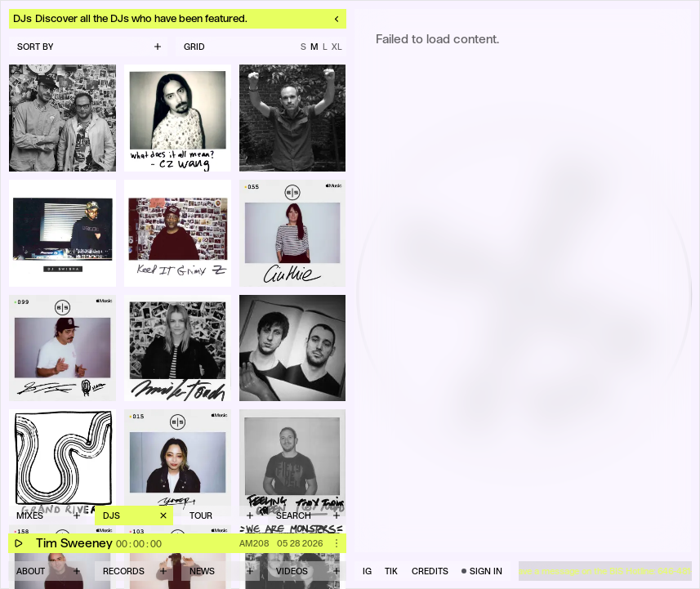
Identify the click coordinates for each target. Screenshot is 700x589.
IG (367, 571)
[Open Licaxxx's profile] (178, 463)
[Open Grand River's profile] (62, 463)
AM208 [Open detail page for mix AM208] (254, 543)
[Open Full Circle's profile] (62, 118)
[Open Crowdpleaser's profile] (293, 348)
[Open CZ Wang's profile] (178, 118)
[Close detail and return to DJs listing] (178, 19)
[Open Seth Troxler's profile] (62, 348)
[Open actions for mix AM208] (337, 543)
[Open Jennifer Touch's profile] (178, 348)
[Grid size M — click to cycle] (261, 47)
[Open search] (307, 515)
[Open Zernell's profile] (178, 233)
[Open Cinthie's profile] (293, 233)
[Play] (18, 543)
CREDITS (430, 571)
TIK (391, 571)
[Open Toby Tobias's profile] (293, 463)
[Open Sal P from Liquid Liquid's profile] (293, 118)
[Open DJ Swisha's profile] (62, 233)
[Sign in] (482, 571)
